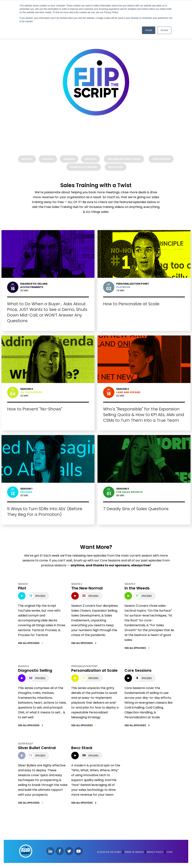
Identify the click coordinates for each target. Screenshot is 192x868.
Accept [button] (149, 30)
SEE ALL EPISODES (29, 644)
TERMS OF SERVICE (134, 853)
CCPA (169, 853)
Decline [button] (164, 30)
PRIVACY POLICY (155, 853)
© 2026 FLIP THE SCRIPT (109, 853)
